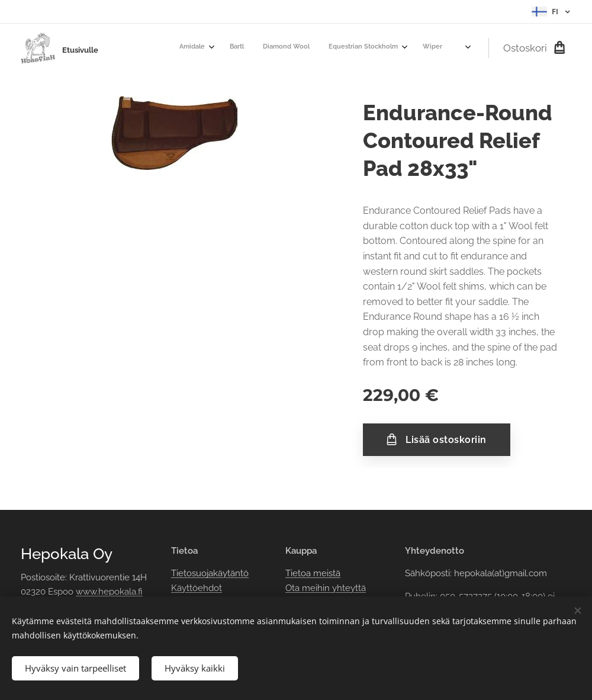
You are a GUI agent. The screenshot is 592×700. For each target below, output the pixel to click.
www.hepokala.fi (109, 592)
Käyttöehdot (197, 587)
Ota (294, 587)
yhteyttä (348, 587)
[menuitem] (310, 48)
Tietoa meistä (313, 573)
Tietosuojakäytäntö (210, 573)
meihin (316, 587)
